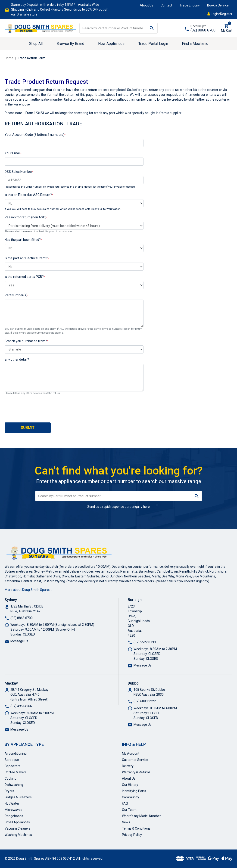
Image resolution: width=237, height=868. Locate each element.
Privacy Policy (132, 835)
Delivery (128, 766)
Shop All (36, 44)
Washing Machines (18, 835)
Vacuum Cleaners (18, 828)
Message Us (19, 641)
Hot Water (12, 803)
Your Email (12, 153)
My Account (131, 753)
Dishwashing (14, 785)
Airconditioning (16, 753)
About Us (147, 5)
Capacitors (12, 766)
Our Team (129, 810)
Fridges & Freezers (18, 797)
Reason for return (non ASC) (25, 217)
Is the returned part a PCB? (24, 277)
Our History (130, 785)
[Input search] (113, 28)
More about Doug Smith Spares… (29, 590)
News (126, 822)
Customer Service (135, 760)
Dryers (9, 791)
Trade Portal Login (153, 44)
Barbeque (12, 760)
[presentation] (40, 408)
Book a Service (218, 5)
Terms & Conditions (136, 828)
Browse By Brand (70, 44)
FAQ (125, 803)
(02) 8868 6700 (203, 30)
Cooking (11, 778)
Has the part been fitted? (23, 240)
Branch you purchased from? (26, 341)
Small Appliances (17, 822)
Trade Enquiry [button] (190, 5)
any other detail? (17, 360)
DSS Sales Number (18, 172)
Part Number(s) (16, 295)
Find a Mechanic (195, 44)
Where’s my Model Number (141, 816)
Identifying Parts (134, 791)
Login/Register (220, 14)
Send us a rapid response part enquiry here (118, 507)
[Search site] (152, 28)
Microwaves (13, 810)
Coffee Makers (16, 772)
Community (131, 797)
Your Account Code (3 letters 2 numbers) (34, 135)
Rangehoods (14, 816)
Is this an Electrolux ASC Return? (28, 195)
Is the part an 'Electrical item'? (26, 258)
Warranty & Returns (136, 772)
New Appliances (111, 44)
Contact (166, 5)
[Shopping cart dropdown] (227, 28)
